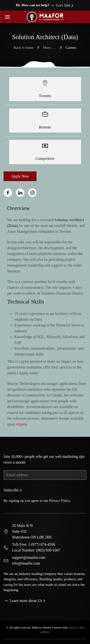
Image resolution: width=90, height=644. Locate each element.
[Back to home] (45, 17)
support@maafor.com (29, 555)
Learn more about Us (23, 598)
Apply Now (20, 176)
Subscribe (11, 487)
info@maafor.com (26, 561)
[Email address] (45, 472)
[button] (8, 17)
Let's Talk (60, 6)
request (21, 424)
